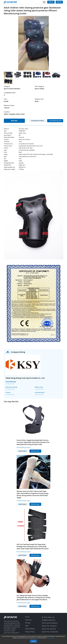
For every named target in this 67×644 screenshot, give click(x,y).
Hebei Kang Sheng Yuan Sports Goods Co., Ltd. (25, 377)
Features (28, 619)
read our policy (50, 638)
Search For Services (49, 628)
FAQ (27, 625)
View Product (22, 450)
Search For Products (49, 625)
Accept (34, 641)
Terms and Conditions (50, 623)
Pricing (28, 622)
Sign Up (59, 2)
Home (27, 616)
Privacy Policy (30, 631)
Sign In (51, 2)
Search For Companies (50, 631)
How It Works (30, 628)
